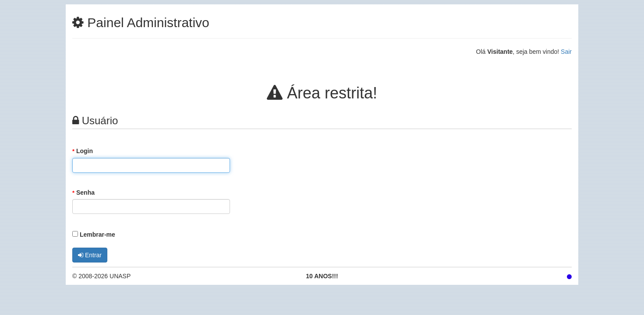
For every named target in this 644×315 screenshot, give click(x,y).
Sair (566, 52)
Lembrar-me (94, 234)
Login (83, 151)
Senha (83, 192)
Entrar (90, 255)
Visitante (500, 52)
